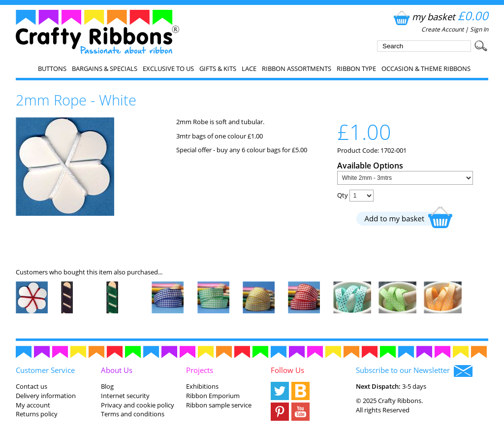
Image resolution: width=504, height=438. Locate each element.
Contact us (31, 386)
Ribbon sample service (219, 405)
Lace (249, 68)
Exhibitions (202, 386)
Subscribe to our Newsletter (414, 371)
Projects (200, 370)
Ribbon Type (356, 68)
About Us (117, 370)
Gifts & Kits (218, 68)
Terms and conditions (133, 414)
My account (33, 405)
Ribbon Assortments (297, 68)
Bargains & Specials (105, 68)
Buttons (52, 68)
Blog (107, 386)
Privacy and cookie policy (138, 405)
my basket (440, 17)
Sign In (479, 29)
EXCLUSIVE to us (168, 68)
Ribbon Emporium (213, 396)
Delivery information (46, 396)
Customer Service (45, 370)
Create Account (442, 29)
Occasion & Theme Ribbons (426, 68)
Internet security (125, 396)
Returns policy (37, 414)
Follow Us (287, 370)
